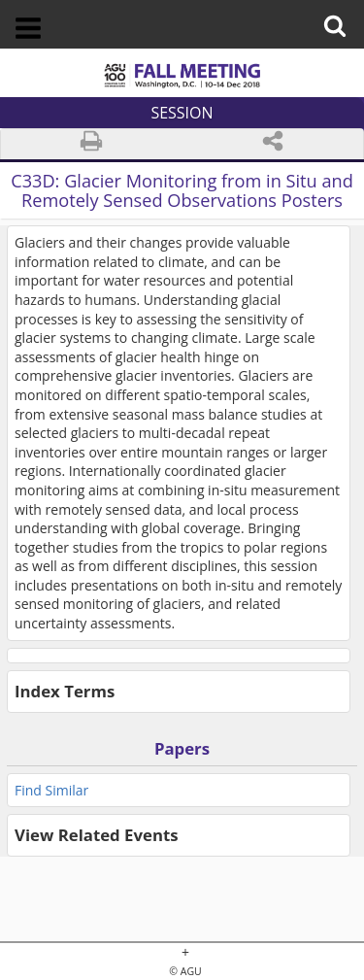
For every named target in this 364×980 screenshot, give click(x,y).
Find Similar (51, 790)
